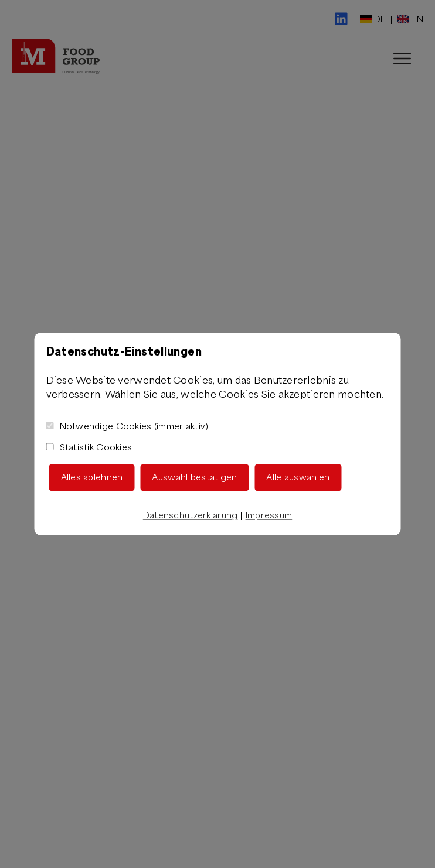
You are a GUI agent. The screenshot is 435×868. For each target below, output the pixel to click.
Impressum (269, 516)
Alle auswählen (298, 478)
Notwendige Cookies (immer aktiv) (128, 427)
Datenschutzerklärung (191, 516)
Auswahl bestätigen (194, 478)
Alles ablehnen (92, 478)
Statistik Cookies (89, 448)
